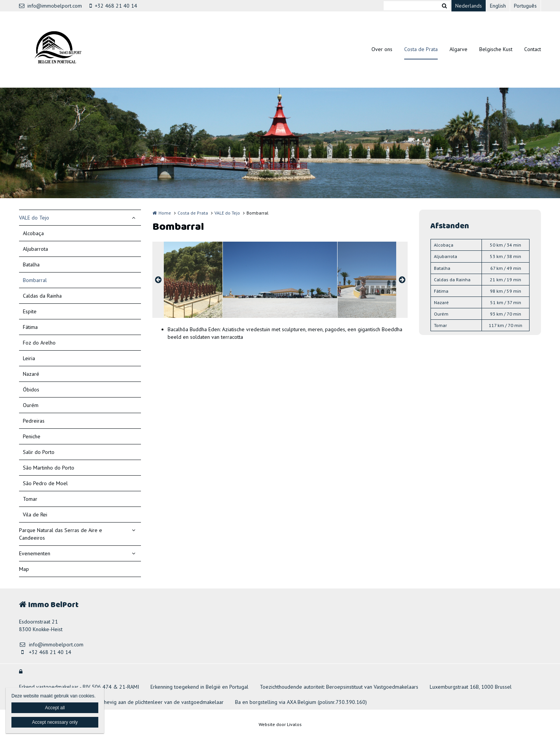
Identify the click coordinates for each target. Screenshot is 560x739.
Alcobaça (33, 233)
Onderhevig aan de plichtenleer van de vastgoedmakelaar (157, 702)
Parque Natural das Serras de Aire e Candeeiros (61, 534)
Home (165, 213)
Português (525, 6)
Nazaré (31, 374)
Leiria (29, 358)
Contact (533, 49)
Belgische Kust (496, 49)
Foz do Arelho (39, 343)
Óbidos (31, 390)
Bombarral (35, 280)
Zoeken (444, 6)
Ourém (31, 405)
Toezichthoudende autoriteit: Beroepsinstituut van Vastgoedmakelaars (339, 687)
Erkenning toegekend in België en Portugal (199, 687)
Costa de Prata (421, 49)
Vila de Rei (35, 515)
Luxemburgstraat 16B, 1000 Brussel (471, 687)
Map (24, 569)
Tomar (30, 499)
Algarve (458, 49)
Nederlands (469, 6)
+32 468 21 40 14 (113, 6)
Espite (30, 311)
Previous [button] (158, 280)
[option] (280, 280)
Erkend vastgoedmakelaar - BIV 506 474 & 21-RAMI (79, 687)
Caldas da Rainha (42, 296)
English (498, 6)
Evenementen (35, 553)
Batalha (31, 265)
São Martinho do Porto (49, 468)
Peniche (32, 436)
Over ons (382, 49)
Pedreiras (34, 421)
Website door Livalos (280, 724)
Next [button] (402, 280)
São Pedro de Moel (45, 483)
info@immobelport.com (50, 6)
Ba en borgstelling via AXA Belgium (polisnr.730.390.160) (301, 702)
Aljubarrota (35, 249)
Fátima (30, 327)
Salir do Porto (39, 452)
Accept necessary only (55, 722)
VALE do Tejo (34, 218)
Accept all (55, 708)
